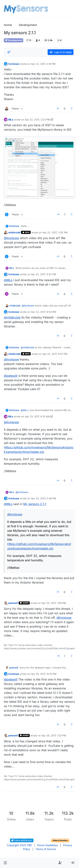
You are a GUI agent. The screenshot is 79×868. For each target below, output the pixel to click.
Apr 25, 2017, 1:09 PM (54, 603)
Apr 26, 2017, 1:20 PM (54, 735)
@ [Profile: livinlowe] (11, 238)
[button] (5, 863)
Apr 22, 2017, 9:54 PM (44, 312)
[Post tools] (72, 109)
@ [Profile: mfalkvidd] (12, 317)
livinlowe (14, 64)
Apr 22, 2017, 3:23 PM (37, 120)
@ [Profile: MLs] (8, 280)
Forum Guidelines (48, 845)
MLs (11, 120)
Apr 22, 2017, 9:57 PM (55, 354)
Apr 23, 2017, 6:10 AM (37, 416)
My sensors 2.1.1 (35, 504)
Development (14, 40)
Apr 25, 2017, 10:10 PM (44, 674)
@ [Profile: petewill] (11, 376)
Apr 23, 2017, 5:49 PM (44, 498)
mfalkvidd (14, 232)
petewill (13, 603)
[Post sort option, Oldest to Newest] (9, 52)
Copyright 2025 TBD (19, 845)
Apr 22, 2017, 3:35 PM (55, 232)
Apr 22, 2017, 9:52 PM (44, 274)
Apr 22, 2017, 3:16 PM (43, 64)
